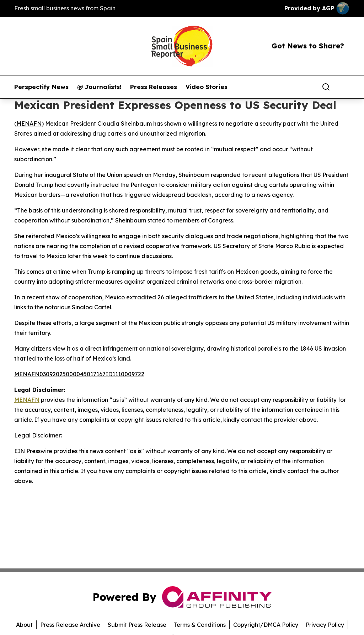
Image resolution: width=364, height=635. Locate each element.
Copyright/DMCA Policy (266, 625)
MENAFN (29, 124)
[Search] (326, 87)
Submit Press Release (137, 625)
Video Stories (207, 87)
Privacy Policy (325, 625)
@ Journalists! (99, 87)
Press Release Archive (70, 625)
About (24, 625)
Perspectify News (41, 87)
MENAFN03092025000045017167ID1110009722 (79, 374)
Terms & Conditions (200, 625)
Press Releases (154, 87)
